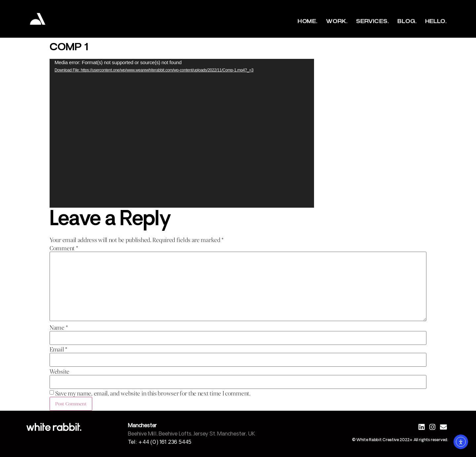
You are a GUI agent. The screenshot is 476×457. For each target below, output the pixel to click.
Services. (372, 21)
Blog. (407, 21)
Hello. (436, 21)
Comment (64, 249)
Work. (337, 21)
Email (58, 350)
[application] (182, 133)
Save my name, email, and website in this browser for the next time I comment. (153, 394)
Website (59, 372)
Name (59, 328)
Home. (307, 21)
